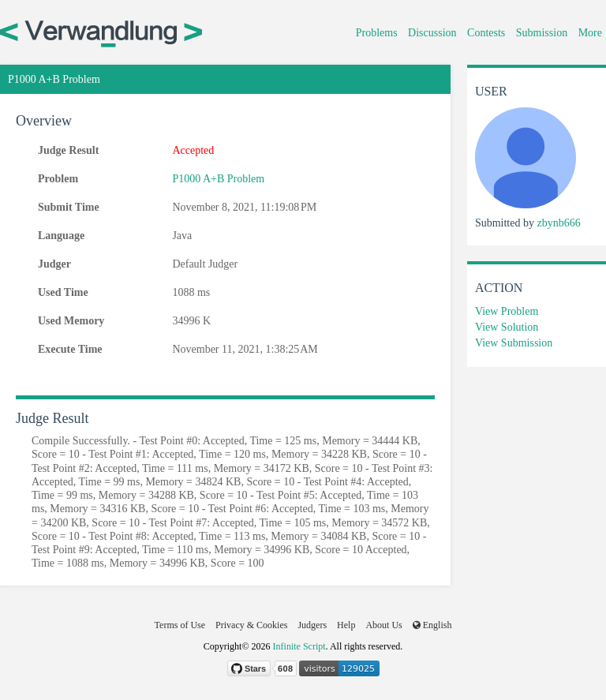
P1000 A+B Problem (218, 179)
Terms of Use (180, 625)
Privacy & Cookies (251, 625)
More (590, 33)
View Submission (514, 343)
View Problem (507, 311)
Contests (486, 33)
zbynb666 (558, 223)
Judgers (312, 625)
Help (346, 625)
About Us (383, 625)
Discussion (432, 33)
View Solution (507, 327)
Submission (542, 33)
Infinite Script (299, 646)
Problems (377, 33)
